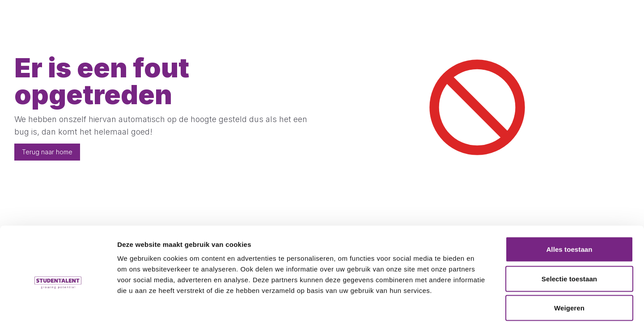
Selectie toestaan (569, 234)
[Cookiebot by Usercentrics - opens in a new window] (58, 305)
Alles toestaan (569, 205)
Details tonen (483, 304)
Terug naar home (47, 152)
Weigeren (569, 263)
